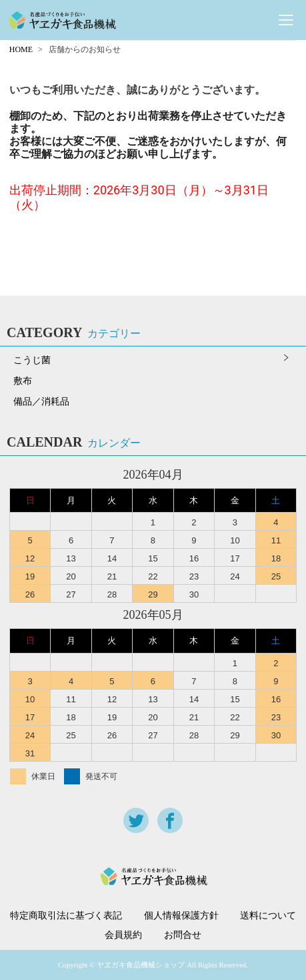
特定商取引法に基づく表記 (66, 916)
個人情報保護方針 (181, 916)
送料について (268, 916)
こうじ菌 (32, 360)
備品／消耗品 (41, 402)
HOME (21, 49)
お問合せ (183, 935)
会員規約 (123, 935)
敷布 (23, 381)
